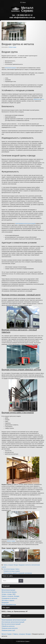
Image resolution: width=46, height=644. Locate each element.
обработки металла (39, 99)
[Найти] (21, 581)
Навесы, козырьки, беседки (11, 565)
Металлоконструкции (9, 569)
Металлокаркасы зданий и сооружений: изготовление (18, 573)
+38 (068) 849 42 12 (24, 15)
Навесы (17, 569)
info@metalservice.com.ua (24, 17)
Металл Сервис (27, 9)
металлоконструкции (10, 68)
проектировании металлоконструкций (25, 223)
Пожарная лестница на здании (12, 571)
